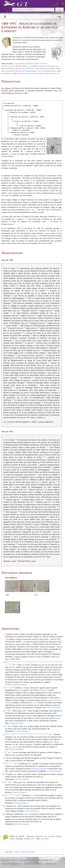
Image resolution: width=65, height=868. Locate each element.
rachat (58, 718)
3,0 (7, 687)
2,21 (6, 664)
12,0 (7, 795)
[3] (26, 218)
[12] (33, 377)
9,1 (9, 763)
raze (34, 703)
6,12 (40, 734)
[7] (26, 298)
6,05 (21, 734)
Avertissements (51, 863)
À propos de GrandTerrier (33, 863)
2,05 (21, 662)
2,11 (37, 662)
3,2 (13, 687)
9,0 (7, 763)
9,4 (17, 763)
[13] (47, 447)
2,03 (16, 662)
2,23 (12, 664)
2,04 (18, 662)
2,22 (9, 664)
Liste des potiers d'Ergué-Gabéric (43, 73)
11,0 (7, 782)
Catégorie (8, 852)
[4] (17, 268)
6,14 (45, 734)
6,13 (42, 734)
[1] (15, 54)
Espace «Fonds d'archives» (25, 852)
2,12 (40, 662)
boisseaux (43, 690)
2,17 (53, 662)
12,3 (16, 795)
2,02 (13, 662)
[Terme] (16, 685)
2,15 (48, 662)
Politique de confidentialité (11, 863)
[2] (37, 209)
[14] (44, 457)
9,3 (13, 763)
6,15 (48, 734)
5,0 (7, 726)
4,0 (7, 710)
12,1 (10, 795)
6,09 (32, 734)
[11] (44, 355)
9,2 (11, 763)
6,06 (24, 734)
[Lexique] (23, 685)
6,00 (7, 734)
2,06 (24, 662)
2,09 (32, 662)
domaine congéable (39, 769)
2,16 (50, 662)
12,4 (20, 795)
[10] (16, 355)
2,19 (58, 662)
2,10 (34, 662)
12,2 (13, 795)
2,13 (42, 662)
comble (8, 685)
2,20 (61, 662)
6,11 (37, 734)
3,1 (9, 687)
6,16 (52, 734)
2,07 (26, 662)
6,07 (26, 734)
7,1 (11, 752)
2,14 (45, 662)
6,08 (29, 734)
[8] (11, 313)
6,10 (34, 734)
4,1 (11, 710)
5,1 (11, 726)
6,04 (18, 734)
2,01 (10, 662)
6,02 (13, 734)
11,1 (12, 782)
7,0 (7, 752)
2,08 (29, 662)
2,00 (7, 662)
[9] (23, 332)
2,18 (56, 662)
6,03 (16, 734)
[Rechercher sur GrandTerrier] (33, 10)
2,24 (16, 664)
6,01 (10, 734)
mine (20, 690)
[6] (12, 295)
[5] (48, 290)
